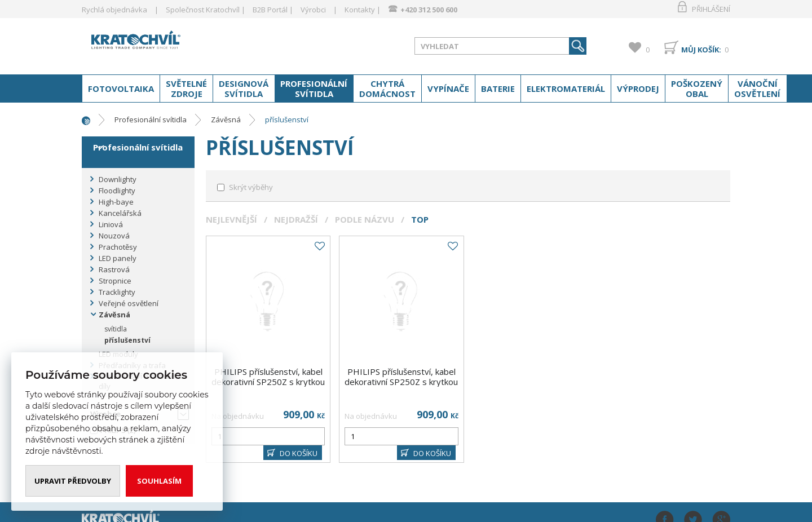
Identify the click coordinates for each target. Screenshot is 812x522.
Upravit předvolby (73, 481)
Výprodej (638, 89)
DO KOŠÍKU (299, 453)
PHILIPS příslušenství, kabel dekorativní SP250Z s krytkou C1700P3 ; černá (268, 382)
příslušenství (287, 120)
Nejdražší (296, 219)
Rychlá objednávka (114, 10)
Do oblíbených (319, 246)
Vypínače (448, 89)
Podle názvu (365, 219)
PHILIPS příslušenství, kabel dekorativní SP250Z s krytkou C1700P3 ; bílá (401, 382)
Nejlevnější (231, 219)
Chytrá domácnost (387, 89)
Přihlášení (711, 9)
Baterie (498, 89)
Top (420, 219)
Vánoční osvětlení (757, 89)
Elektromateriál (566, 89)
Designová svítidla (244, 89)
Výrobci (313, 10)
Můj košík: (701, 50)
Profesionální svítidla (314, 89)
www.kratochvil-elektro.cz (171, 44)
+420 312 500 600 (429, 10)
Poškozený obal (697, 89)
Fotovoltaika (121, 89)
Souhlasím (159, 481)
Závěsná (226, 120)
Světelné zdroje (186, 89)
